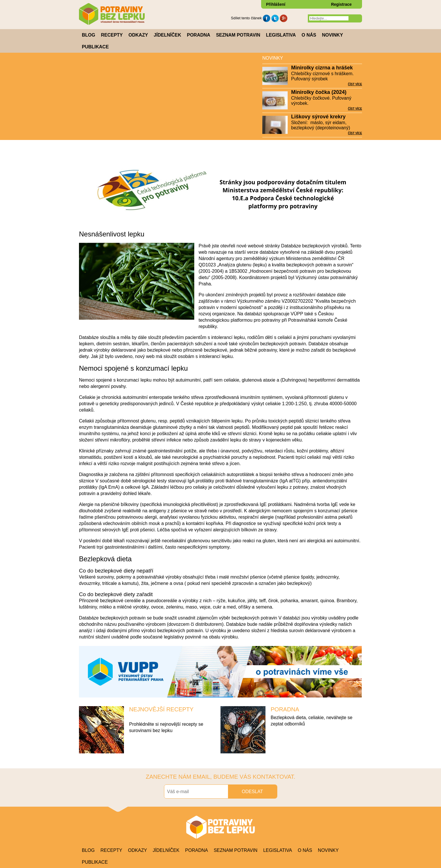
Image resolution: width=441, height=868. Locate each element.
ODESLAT (252, 792)
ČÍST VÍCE (355, 84)
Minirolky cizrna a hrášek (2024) (322, 68)
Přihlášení (276, 4)
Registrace (341, 4)
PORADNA (285, 709)
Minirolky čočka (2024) (319, 92)
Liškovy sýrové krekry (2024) (318, 117)
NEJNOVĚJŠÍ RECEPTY (161, 709)
